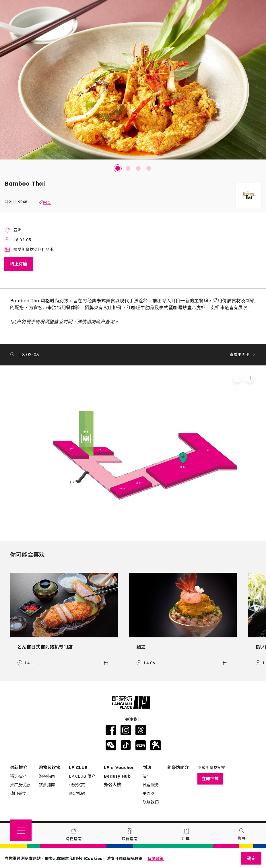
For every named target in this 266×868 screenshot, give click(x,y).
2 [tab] (128, 168)
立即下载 (210, 779)
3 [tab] (138, 168)
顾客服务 (151, 785)
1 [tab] (118, 168)
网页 (47, 202)
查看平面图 (243, 355)
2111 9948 (18, 202)
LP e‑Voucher (119, 767)
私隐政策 (156, 859)
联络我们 (151, 802)
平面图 (149, 793)
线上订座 (19, 264)
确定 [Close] (251, 858)
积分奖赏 (77, 785)
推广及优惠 (20, 785)
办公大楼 (112, 785)
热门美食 (18, 793)
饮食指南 (47, 785)
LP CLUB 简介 (82, 776)
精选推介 (18, 776)
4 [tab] (149, 168)
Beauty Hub (117, 776)
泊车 (147, 776)
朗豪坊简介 (178, 767)
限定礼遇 (77, 793)
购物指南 (47, 776)
